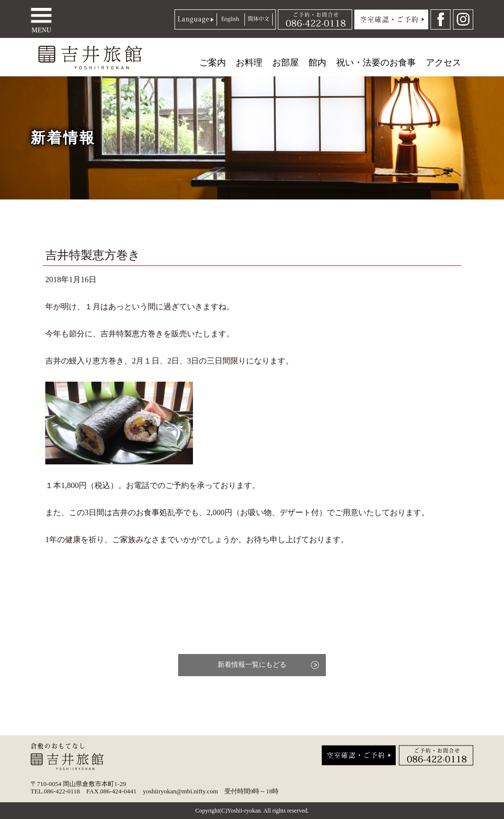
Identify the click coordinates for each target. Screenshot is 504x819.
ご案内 (213, 63)
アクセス (443, 63)
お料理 (249, 63)
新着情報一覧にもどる (252, 665)
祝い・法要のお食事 (376, 63)
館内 (317, 63)
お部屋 (285, 63)
